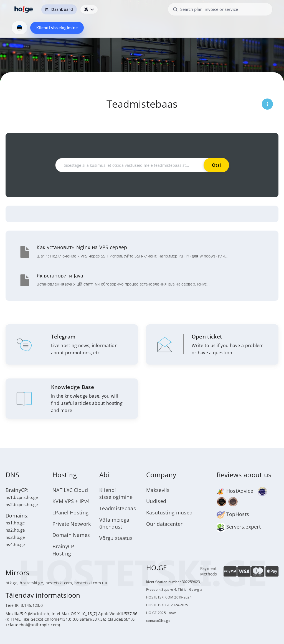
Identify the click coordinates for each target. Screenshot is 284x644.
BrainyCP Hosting (63, 550)
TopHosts (233, 514)
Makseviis (158, 490)
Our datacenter (164, 524)
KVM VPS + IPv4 (71, 501)
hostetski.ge (31, 583)
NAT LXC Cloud (70, 490)
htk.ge (12, 583)
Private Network (72, 524)
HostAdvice (235, 491)
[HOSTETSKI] (24, 9)
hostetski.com (59, 583)
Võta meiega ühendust (114, 523)
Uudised (156, 501)
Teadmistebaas (118, 508)
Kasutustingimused (169, 512)
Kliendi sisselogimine (57, 28)
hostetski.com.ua (91, 583)
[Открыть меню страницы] (267, 104)
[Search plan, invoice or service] (220, 9)
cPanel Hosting (70, 512)
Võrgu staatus (116, 538)
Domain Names (71, 535)
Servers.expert (239, 527)
